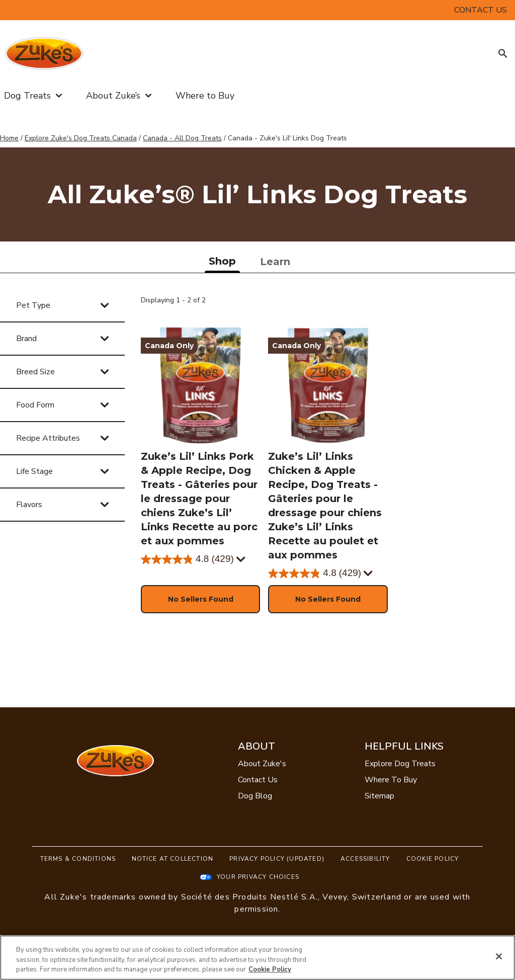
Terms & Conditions (78, 859)
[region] (257, 958)
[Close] (499, 956)
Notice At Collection (173, 859)
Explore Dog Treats (400, 764)
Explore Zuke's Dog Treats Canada (81, 138)
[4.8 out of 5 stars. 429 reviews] (187, 559)
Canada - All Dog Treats (182, 138)
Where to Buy (205, 96)
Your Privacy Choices (258, 877)
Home (9, 138)
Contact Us (258, 780)
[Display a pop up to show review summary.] (241, 560)
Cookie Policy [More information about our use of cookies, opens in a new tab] (270, 969)
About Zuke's (262, 764)
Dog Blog (255, 796)
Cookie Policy (433, 859)
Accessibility (365, 859)
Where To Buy (391, 780)
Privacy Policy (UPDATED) (277, 859)
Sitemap (379, 796)
